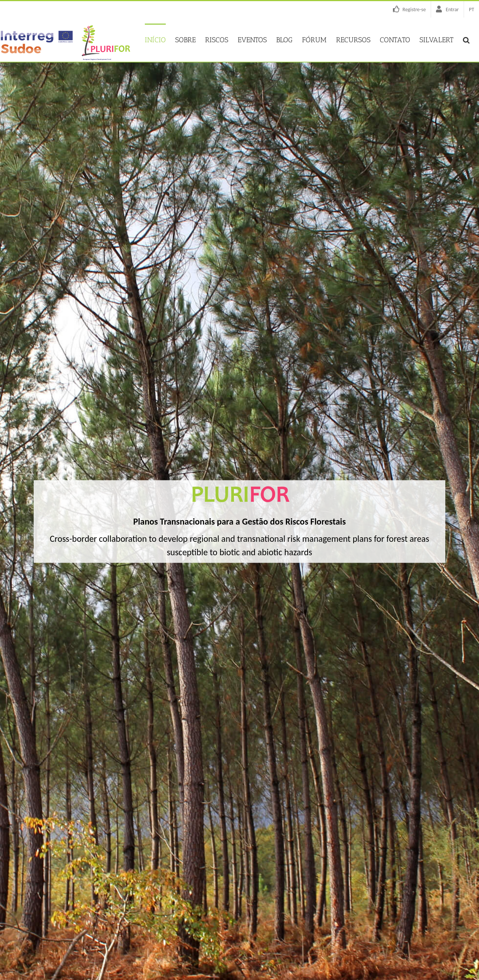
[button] (466, 39)
